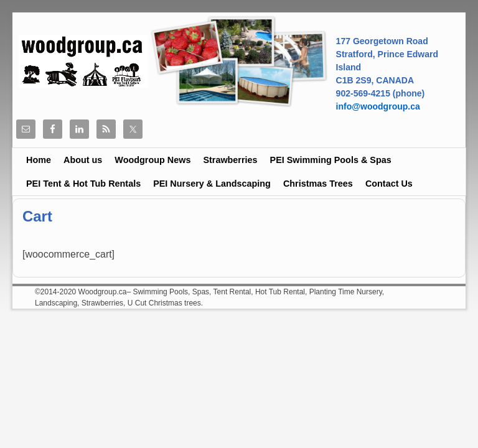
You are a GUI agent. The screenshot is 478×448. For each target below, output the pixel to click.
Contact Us (389, 184)
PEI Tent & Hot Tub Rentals (83, 184)
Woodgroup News (152, 160)
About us (83, 160)
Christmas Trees (318, 184)
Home (39, 160)
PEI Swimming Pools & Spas (331, 160)
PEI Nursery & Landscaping (212, 184)
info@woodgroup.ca (378, 106)
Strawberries (230, 160)
